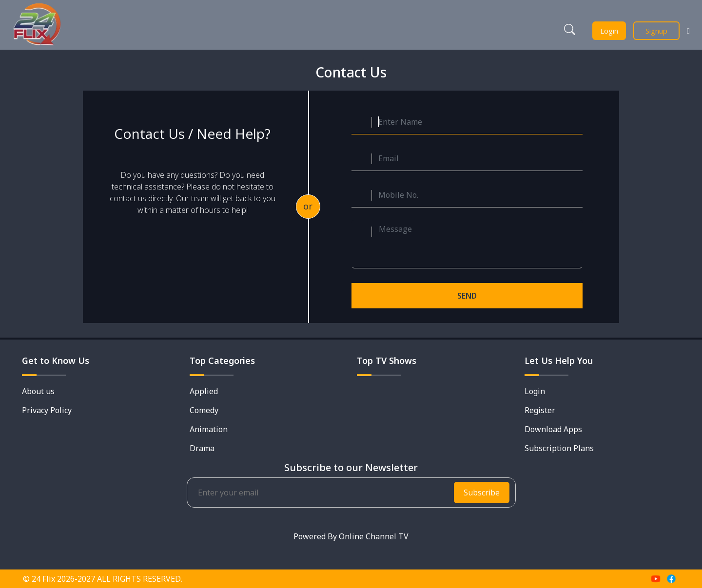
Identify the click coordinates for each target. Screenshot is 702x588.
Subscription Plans (559, 448)
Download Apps (553, 429)
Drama (202, 448)
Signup (656, 31)
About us (38, 391)
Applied (204, 391)
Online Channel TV (374, 536)
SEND (467, 296)
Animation (209, 429)
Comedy (204, 410)
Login (609, 31)
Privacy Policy (47, 410)
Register (540, 410)
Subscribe (482, 493)
